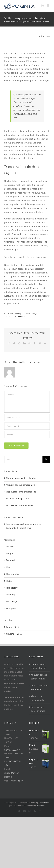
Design (34, 313)
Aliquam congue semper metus (21, 485)
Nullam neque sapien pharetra (21, 478)
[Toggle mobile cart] (42, 5)
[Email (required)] (27, 426)
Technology (9, 317)
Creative (10, 547)
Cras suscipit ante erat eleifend (21, 492)
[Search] (46, 459)
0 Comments (20, 317)
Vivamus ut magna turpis (18, 498)
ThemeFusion (16, 781)
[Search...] (23, 459)
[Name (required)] (27, 418)
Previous (46, 36)
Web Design (12, 601)
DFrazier (10, 313)
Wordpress (11, 608)
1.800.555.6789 (12, 750)
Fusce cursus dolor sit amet (19, 505)
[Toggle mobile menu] (48, 5)
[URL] (27, 435)
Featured (10, 560)
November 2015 (14, 634)
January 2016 (13, 627)
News (9, 567)
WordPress (41, 806)
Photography (12, 574)
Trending (10, 595)
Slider (9, 581)
